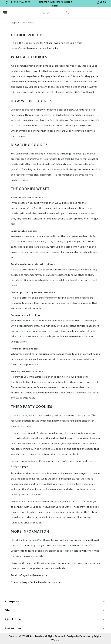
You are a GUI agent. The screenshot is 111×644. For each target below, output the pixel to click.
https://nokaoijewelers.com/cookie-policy (35, 48)
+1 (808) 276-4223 (20, 2)
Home (14, 23)
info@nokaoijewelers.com (33, 575)
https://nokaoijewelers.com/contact (43, 582)
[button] (55, 601)
